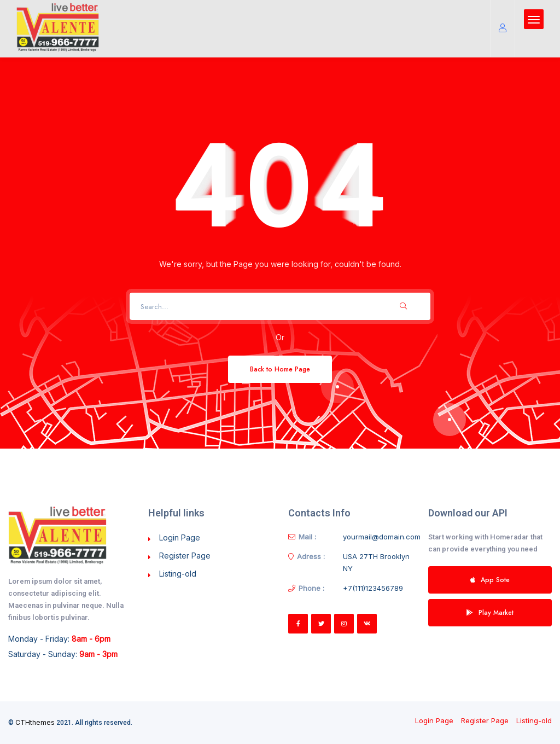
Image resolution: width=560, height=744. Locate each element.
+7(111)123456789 (373, 588)
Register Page (185, 556)
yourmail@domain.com (382, 537)
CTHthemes (35, 722)
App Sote (490, 580)
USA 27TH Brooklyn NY (376, 562)
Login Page (180, 537)
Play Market (490, 612)
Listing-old (178, 574)
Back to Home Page (280, 369)
